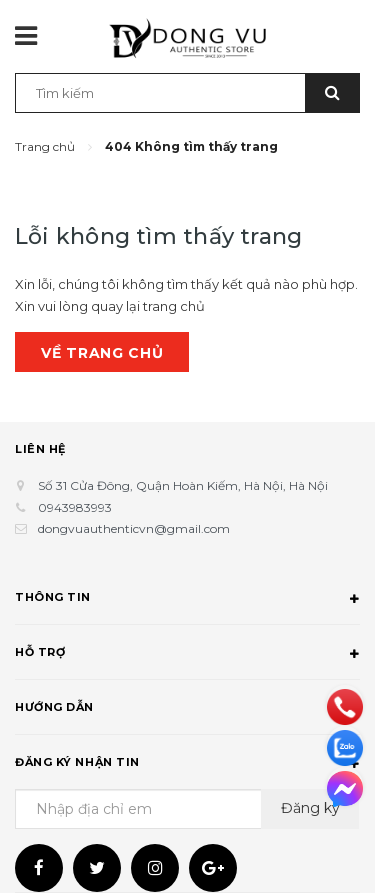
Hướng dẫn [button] (187, 710)
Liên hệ (40, 449)
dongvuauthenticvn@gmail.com (134, 528)
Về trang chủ (102, 353)
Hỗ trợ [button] (187, 655)
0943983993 (75, 507)
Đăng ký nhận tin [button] (187, 765)
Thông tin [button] (187, 600)
